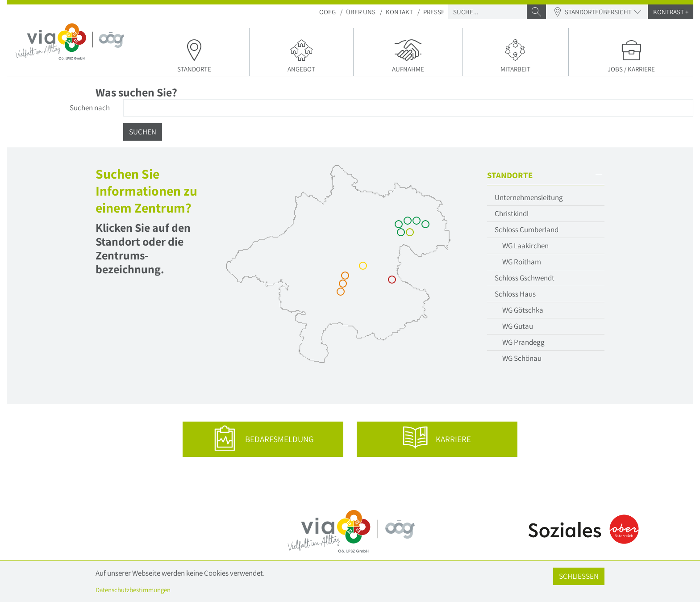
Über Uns (361, 12)
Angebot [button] (301, 55)
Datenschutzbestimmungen (133, 590)
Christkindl (512, 213)
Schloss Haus (515, 294)
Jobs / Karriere (631, 55)
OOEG (327, 12)
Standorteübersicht (597, 12)
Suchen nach (90, 108)
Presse (434, 12)
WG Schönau (522, 358)
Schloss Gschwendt (525, 278)
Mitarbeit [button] (515, 55)
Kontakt (399, 12)
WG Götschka (523, 310)
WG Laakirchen (525, 246)
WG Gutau (518, 326)
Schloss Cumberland (527, 230)
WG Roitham (522, 262)
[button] (546, 175)
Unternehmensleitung (529, 197)
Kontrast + (671, 12)
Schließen (579, 576)
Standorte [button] (195, 55)
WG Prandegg (523, 342)
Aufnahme (408, 55)
